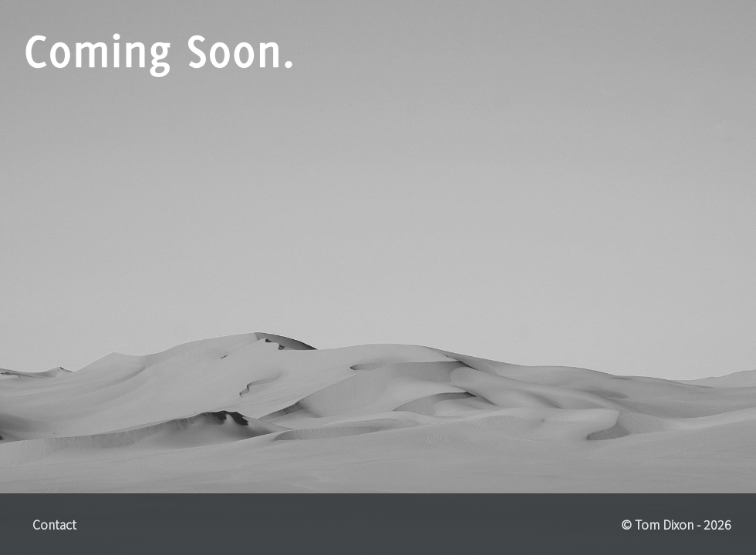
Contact (54, 524)
